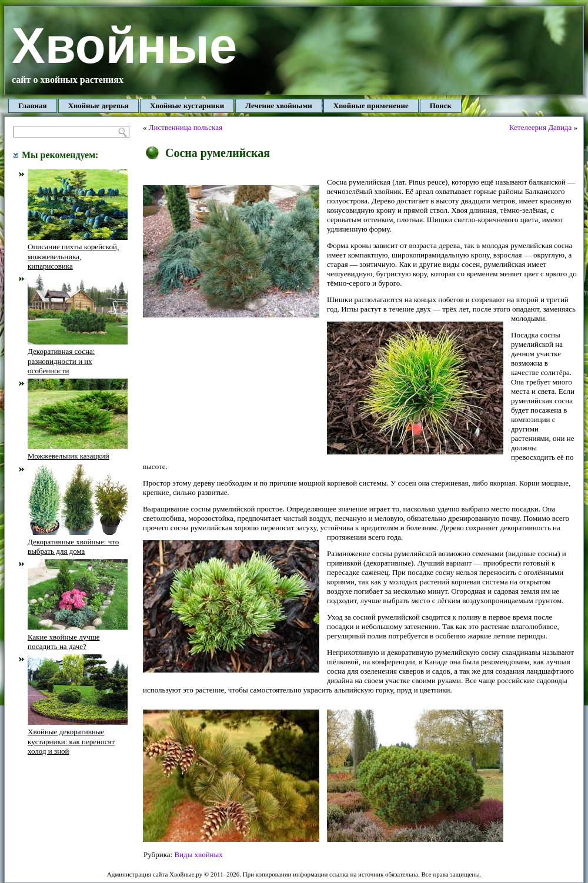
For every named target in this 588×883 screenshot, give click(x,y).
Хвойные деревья (98, 106)
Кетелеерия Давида (540, 127)
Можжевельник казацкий (78, 451)
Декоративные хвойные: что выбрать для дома (78, 542)
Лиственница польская (186, 127)
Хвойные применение (371, 106)
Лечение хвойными (279, 106)
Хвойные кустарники (187, 106)
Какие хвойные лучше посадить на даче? (78, 637)
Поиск (441, 106)
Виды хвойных (198, 854)
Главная (33, 106)
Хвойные (124, 46)
